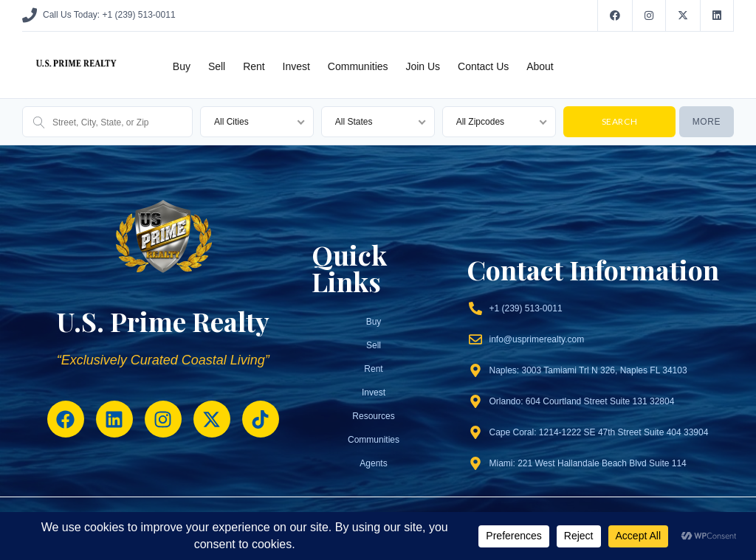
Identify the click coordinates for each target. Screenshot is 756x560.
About (540, 66)
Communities (358, 66)
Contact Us (483, 66)
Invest (296, 66)
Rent (254, 66)
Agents (373, 463)
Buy (182, 66)
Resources (373, 416)
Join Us (423, 66)
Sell (217, 66)
